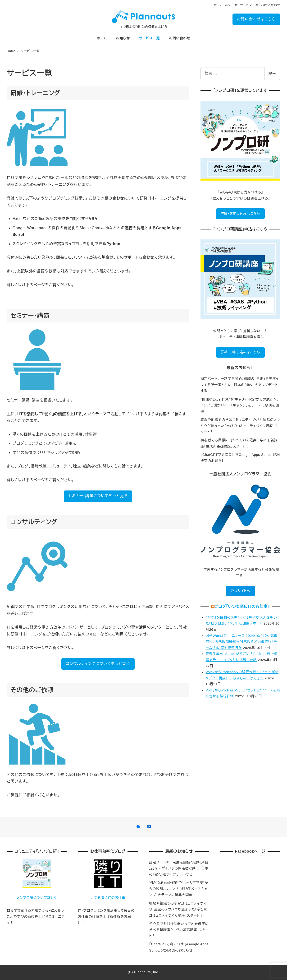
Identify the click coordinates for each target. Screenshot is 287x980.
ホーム (218, 5)
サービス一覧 (249, 5)
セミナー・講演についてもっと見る (98, 496)
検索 (272, 74)
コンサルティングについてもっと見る (98, 664)
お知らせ (231, 5)
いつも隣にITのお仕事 (108, 898)
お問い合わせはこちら (256, 19)
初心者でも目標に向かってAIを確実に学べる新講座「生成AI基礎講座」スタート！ (179, 930)
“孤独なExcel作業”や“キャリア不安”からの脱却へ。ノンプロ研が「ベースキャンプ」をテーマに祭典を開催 (240, 405)
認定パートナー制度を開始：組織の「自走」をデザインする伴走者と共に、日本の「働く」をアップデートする (240, 385)
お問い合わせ (271, 5)
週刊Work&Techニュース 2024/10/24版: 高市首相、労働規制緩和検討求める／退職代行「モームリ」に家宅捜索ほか (242, 642)
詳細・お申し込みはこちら (240, 214)
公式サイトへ (240, 591)
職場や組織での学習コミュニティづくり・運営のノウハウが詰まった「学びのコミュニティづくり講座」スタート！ (240, 426)
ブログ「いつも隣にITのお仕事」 (242, 606)
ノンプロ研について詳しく (37, 898)
